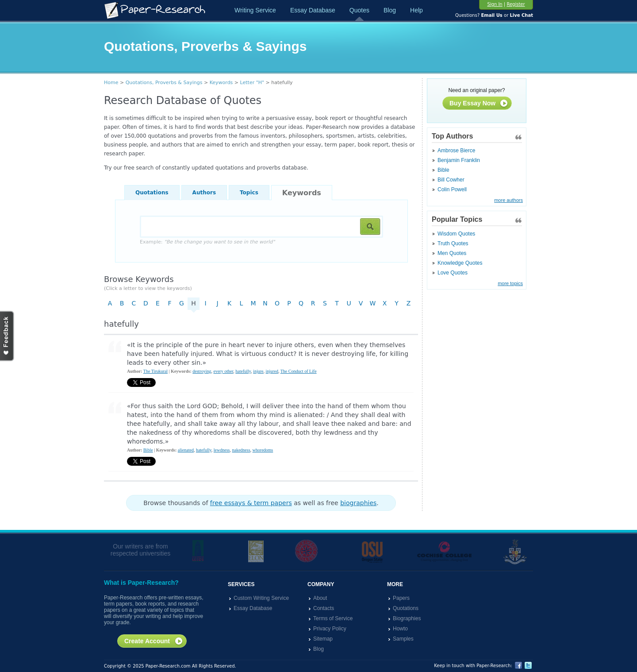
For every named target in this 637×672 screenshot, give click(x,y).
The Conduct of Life (299, 371)
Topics (249, 193)
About (320, 598)
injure (258, 371)
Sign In (495, 4)
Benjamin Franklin (459, 160)
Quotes (359, 10)
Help (416, 10)
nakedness (241, 450)
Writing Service (255, 10)
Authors (204, 193)
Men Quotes (452, 253)
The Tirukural (155, 371)
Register (516, 4)
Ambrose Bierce (456, 151)
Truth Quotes (453, 243)
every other (223, 371)
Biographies (407, 618)
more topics (510, 283)
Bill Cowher (451, 180)
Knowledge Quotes (460, 263)
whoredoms (263, 450)
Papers (401, 598)
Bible (443, 170)
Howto (400, 629)
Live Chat (521, 15)
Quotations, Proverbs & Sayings (164, 83)
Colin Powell (452, 189)
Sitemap (323, 639)
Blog (390, 10)
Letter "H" (252, 83)
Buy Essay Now (479, 104)
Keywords (221, 83)
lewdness (222, 450)
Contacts (324, 608)
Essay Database (313, 10)
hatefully (243, 371)
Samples (403, 639)
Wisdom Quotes (456, 234)
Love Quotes (453, 273)
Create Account (154, 641)
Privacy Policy (330, 629)
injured (272, 371)
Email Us (491, 15)
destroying (202, 371)
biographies (358, 503)
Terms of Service (333, 618)
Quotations (152, 193)
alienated (186, 450)
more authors (508, 200)
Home (111, 83)
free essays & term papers (251, 503)
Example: (207, 242)
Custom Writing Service (261, 598)
